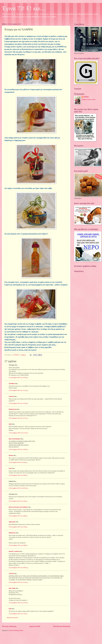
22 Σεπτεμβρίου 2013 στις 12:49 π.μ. (19, 449)
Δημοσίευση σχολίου (12, 618)
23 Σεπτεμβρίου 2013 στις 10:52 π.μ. (19, 603)
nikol (10, 424)
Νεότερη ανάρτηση (9, 626)
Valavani (11, 396)
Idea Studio (12, 588)
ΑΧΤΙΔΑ (11, 574)
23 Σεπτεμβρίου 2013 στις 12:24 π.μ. (19, 582)
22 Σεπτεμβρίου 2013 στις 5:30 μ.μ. (18, 527)
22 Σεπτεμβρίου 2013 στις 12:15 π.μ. (19, 418)
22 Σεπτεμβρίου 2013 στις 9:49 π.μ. (18, 475)
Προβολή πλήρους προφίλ (89, 100)
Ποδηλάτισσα (13, 409)
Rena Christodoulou (14, 439)
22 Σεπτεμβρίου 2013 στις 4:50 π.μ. (18, 462)
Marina (11, 455)
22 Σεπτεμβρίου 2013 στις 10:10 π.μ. (19, 488)
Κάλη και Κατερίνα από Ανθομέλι (18, 507)
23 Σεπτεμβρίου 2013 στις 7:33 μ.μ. (18, 614)
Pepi (10, 609)
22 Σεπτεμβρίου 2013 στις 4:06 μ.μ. (18, 516)
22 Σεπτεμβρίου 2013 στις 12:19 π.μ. (19, 433)
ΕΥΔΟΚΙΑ (12, 384)
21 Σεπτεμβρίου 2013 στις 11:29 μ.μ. (19, 403)
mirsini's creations (14, 551)
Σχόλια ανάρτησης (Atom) (16, 630)
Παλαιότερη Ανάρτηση (62, 626)
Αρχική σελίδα (35, 626)
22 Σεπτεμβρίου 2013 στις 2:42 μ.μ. (18, 501)
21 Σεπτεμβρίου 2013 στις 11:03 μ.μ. (19, 378)
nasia (10, 468)
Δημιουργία (12, 522)
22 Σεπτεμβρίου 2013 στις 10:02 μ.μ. (19, 568)
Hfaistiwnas (12, 533)
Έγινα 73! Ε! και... (23, 8)
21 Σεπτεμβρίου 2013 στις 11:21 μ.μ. (19, 390)
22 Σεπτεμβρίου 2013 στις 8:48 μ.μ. (18, 545)
